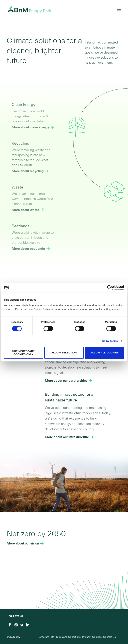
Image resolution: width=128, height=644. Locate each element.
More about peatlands (28, 249)
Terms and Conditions (68, 637)
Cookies (97, 637)
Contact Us (109, 637)
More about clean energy (30, 127)
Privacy (86, 637)
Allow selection (64, 353)
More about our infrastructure (67, 437)
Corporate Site (46, 637)
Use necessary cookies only (23, 353)
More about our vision (23, 543)
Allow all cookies (105, 353)
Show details (110, 341)
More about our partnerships (66, 381)
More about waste (25, 210)
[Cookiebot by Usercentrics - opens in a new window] (110, 288)
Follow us (16, 616)
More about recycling (28, 171)
